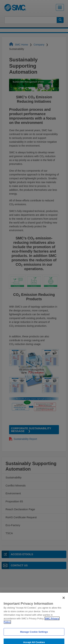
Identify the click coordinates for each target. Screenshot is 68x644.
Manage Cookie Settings (34, 635)
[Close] (64, 601)
